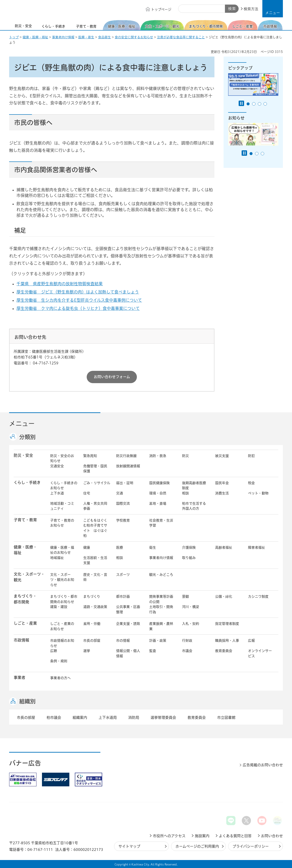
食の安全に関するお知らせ (134, 37)
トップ (14, 37)
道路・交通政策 (95, 607)
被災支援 (222, 456)
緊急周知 (90, 456)
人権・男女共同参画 (95, 506)
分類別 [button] (27, 437)
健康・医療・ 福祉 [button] (25, 550)
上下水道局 (108, 717)
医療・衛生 (86, 37)
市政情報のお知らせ (62, 643)
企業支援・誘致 (128, 624)
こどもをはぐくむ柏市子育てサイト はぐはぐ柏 (95, 528)
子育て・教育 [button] (25, 520)
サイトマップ (129, 846)
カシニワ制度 (258, 596)
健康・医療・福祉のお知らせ (62, 550)
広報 (251, 641)
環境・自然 (158, 493)
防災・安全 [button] (23, 455)
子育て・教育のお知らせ (62, 523)
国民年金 (222, 483)
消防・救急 (158, 456)
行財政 (187, 641)
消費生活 (222, 493)
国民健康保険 (159, 483)
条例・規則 (59, 661)
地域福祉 (57, 558)
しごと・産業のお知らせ (62, 626)
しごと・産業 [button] (25, 623)
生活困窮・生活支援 (95, 560)
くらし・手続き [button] (27, 482)
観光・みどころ (161, 575)
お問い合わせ (272, 836)
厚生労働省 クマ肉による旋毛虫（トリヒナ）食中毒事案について (81, 308)
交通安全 (57, 466)
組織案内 (80, 717)
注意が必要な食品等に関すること (181, 37)
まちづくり (92, 596)
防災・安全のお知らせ (62, 458)
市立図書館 (226, 717)
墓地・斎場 (158, 503)
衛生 (153, 547)
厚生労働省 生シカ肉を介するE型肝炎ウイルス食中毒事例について (83, 300)
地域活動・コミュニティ (62, 506)
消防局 (134, 717)
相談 (185, 493)
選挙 (87, 651)
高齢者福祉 (224, 547)
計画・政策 (158, 641)
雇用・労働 (92, 624)
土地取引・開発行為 (161, 609)
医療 (120, 547)
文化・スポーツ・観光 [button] (29, 577)
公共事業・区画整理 (128, 609)
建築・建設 (59, 607)
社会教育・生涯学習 (161, 523)
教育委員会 (224, 651)
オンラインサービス (260, 653)
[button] (273, 9)
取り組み (189, 558)
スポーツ (123, 575)
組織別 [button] (27, 701)
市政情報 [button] (21, 640)
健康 (87, 547)
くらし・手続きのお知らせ (64, 486)
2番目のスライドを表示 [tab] (254, 104)
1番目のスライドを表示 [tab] (248, 104)
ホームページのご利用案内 (197, 846)
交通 (120, 493)
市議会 (187, 651)
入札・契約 (191, 624)
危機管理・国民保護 (95, 469)
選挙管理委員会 (163, 717)
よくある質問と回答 (235, 836)
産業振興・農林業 (161, 626)
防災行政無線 (126, 456)
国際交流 (123, 503)
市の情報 (123, 641)
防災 (185, 456)
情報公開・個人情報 (128, 653)
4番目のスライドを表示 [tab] (265, 104)
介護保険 (189, 547)
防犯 (251, 456)
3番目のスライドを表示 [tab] (259, 104)
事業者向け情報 (63, 37)
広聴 (54, 651)
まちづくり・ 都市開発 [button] (25, 599)
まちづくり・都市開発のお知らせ (64, 599)
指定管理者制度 (227, 624)
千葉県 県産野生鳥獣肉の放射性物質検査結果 (63, 284)
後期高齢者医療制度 (194, 486)
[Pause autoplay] (241, 103)
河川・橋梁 (191, 607)
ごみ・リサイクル (97, 483)
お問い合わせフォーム (112, 377)
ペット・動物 (258, 493)
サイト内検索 (183, 9)
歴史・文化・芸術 (95, 577)
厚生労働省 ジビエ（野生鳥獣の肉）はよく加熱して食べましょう (81, 292)
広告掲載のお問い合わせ (263, 765)
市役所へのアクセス (169, 836)
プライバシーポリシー (251, 846)
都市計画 (123, 596)
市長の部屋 (92, 641)
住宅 (87, 493)
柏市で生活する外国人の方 (194, 506)
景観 (185, 596)
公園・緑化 (224, 596)
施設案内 (202, 836)
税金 (251, 483)
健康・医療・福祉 (35, 37)
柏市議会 (54, 717)
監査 (153, 651)
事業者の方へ (60, 678)
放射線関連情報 (128, 466)
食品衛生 (104, 37)
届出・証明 (125, 483)
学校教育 (123, 520)
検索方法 (251, 9)
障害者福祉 (257, 547)
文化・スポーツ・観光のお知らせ (62, 580)
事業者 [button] (20, 677)
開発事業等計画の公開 (161, 599)
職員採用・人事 (227, 641)
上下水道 (57, 493)
